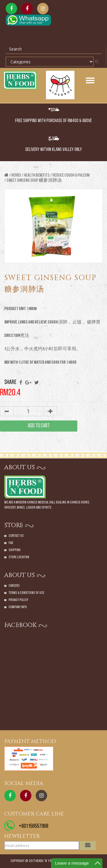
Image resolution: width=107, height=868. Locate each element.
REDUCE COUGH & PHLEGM (71, 175)
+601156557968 (34, 826)
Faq (11, 543)
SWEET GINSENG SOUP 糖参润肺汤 (34, 181)
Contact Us (16, 536)
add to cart (39, 426)
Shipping (15, 550)
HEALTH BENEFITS (37, 175)
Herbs (16, 175)
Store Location (19, 557)
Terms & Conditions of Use (26, 593)
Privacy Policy (18, 600)
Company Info (18, 607)
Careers (14, 586)
